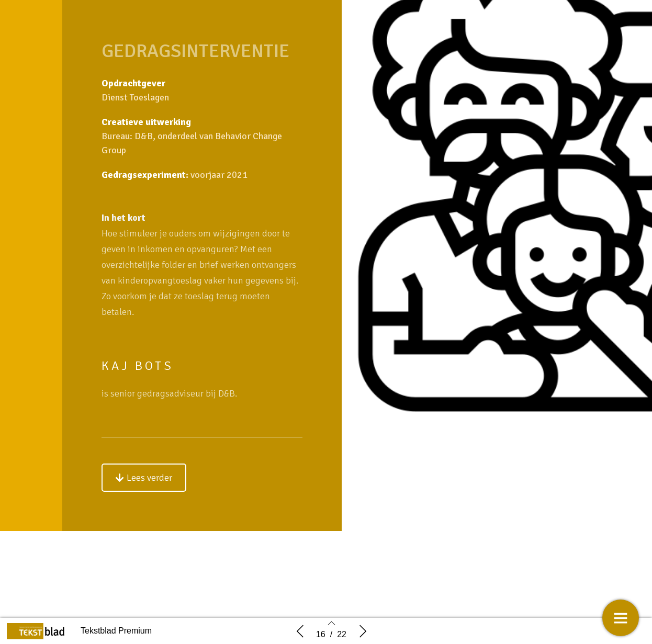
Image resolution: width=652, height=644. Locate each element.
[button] (144, 479)
